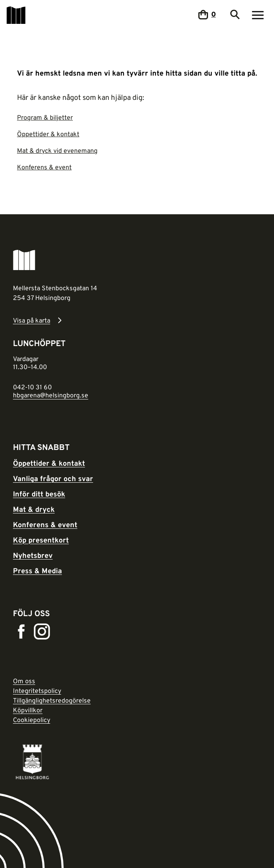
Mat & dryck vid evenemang (57, 150)
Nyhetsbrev (33, 555)
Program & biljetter (45, 117)
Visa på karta (32, 320)
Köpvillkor (28, 710)
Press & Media (37, 570)
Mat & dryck (34, 509)
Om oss (24, 681)
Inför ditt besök (39, 494)
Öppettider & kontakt (48, 134)
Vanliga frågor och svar (53, 478)
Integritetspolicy (37, 691)
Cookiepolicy (32, 720)
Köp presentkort (41, 540)
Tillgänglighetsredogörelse (52, 700)
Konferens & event (44, 167)
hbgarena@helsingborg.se (51, 395)
